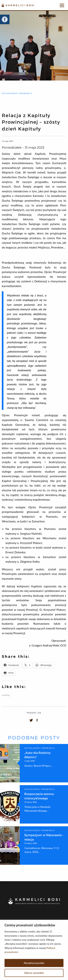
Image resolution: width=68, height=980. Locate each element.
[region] (34, 950)
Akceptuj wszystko (34, 963)
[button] (5, 19)
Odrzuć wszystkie (34, 973)
